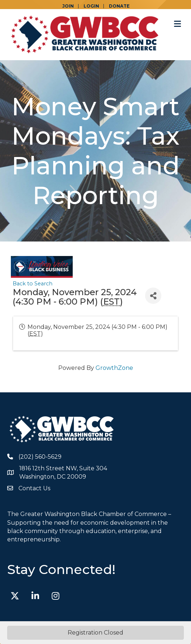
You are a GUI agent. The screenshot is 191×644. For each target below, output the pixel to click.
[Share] (153, 296)
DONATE (119, 6)
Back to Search (33, 284)
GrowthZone (114, 368)
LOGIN (91, 6)
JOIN (68, 6)
